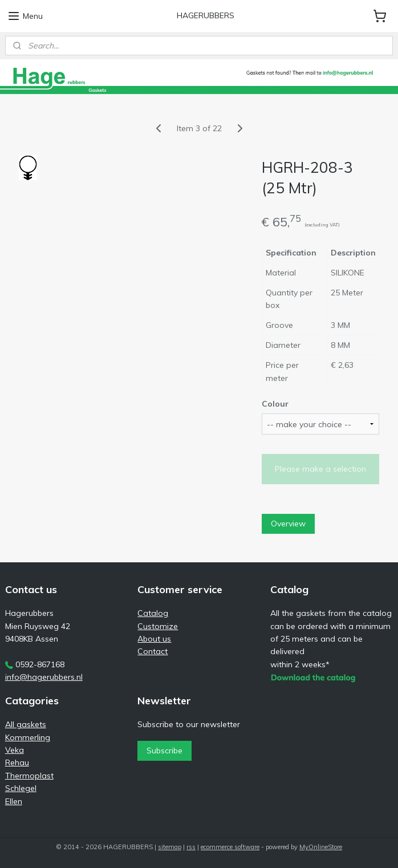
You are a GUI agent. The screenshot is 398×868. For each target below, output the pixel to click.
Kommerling (28, 737)
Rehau (17, 762)
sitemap (170, 847)
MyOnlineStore (321, 847)
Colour (275, 404)
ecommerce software (230, 847)
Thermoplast (29, 776)
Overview (288, 524)
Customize (158, 626)
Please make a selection (320, 469)
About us (154, 639)
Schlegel (21, 788)
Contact (153, 651)
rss (191, 847)
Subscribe (165, 751)
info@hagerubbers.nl (44, 677)
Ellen (14, 801)
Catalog (153, 613)
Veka (15, 750)
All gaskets (26, 724)
